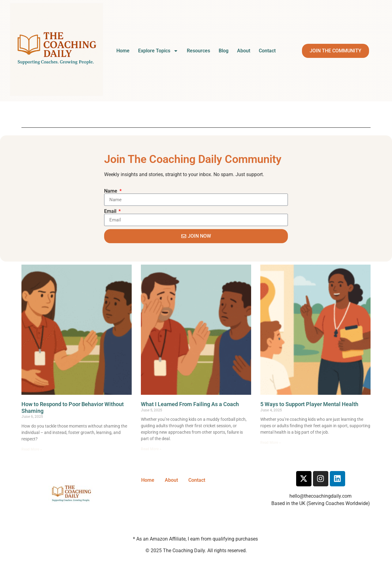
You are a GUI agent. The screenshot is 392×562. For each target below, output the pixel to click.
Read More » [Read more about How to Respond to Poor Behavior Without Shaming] (32, 449)
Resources (198, 51)
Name (111, 191)
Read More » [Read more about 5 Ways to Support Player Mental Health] (271, 443)
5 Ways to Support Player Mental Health (309, 404)
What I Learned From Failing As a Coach (190, 404)
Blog (224, 51)
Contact (267, 51)
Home (123, 51)
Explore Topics (158, 51)
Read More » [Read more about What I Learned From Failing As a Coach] (151, 449)
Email (111, 211)
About (244, 51)
